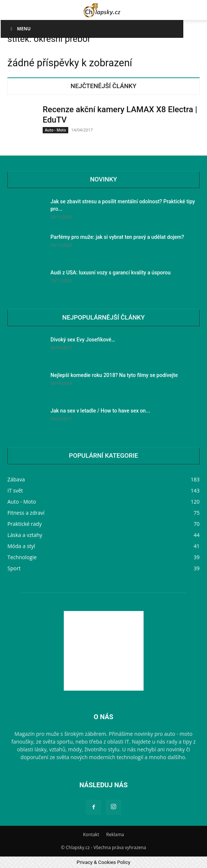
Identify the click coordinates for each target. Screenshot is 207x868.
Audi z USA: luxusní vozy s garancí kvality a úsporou (111, 273)
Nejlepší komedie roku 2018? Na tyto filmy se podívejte (114, 375)
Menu (20, 29)
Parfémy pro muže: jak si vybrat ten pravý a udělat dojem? (117, 237)
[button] (13, 10)
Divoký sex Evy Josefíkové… (83, 340)
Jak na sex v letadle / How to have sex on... (100, 411)
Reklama (115, 834)
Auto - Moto (55, 130)
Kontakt (91, 834)
